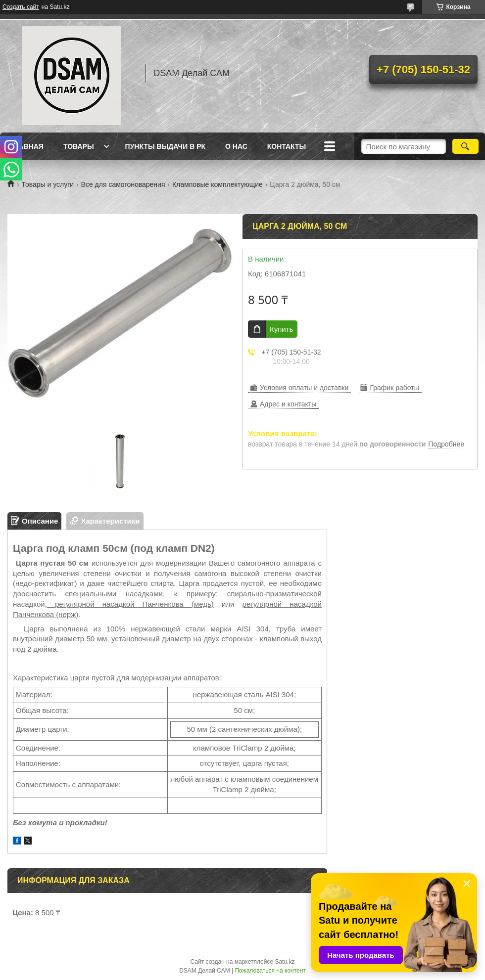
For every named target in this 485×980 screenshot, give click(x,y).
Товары (79, 146)
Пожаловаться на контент (270, 971)
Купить (281, 329)
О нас (236, 146)
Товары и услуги (48, 184)
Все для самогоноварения (123, 184)
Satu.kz (285, 962)
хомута (44, 823)
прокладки (85, 823)
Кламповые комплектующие (218, 184)
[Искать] (465, 146)
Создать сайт (21, 7)
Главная (27, 146)
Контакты (287, 146)
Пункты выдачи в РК (165, 146)
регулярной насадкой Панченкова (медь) (130, 604)
